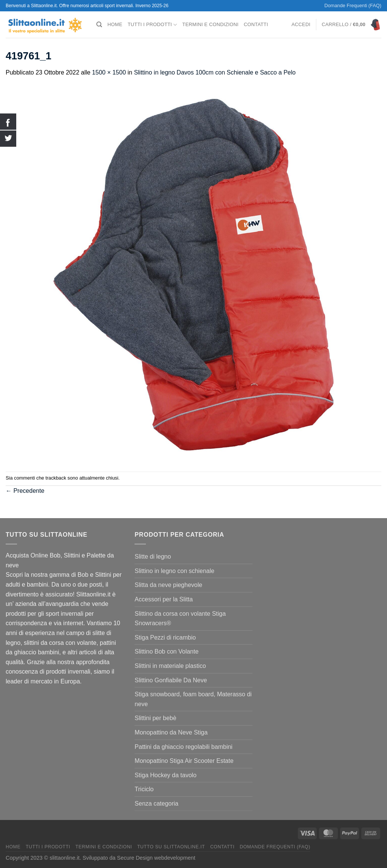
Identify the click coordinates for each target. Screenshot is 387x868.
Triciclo (144, 789)
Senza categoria (156, 804)
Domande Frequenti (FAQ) (353, 5)
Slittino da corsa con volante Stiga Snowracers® (180, 619)
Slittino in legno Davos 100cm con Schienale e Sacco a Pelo (215, 72)
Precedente (25, 491)
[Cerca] (99, 25)
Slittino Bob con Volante (166, 651)
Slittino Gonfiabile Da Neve (171, 680)
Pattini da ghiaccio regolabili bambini (183, 747)
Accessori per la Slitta (164, 599)
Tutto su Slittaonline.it (171, 847)
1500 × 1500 (109, 72)
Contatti (256, 24)
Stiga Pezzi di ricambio (165, 637)
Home (115, 24)
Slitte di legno (153, 557)
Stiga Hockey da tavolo (166, 775)
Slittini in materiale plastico (170, 666)
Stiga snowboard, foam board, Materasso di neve (193, 699)
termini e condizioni (210, 24)
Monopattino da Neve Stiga (171, 732)
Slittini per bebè (155, 718)
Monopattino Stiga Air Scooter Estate (184, 761)
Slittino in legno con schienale (174, 571)
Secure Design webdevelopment (156, 858)
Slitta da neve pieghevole (168, 585)
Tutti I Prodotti (152, 25)
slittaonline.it (64, 858)
